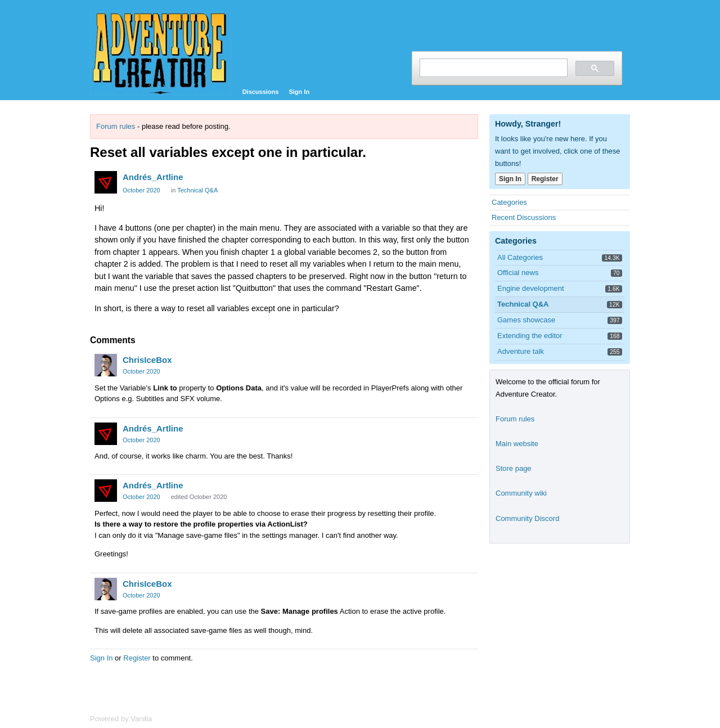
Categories (509, 202)
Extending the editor (530, 336)
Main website (517, 444)
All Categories (520, 257)
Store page (514, 468)
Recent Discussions (524, 217)
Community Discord (527, 518)
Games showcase (526, 320)
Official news (518, 273)
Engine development (531, 288)
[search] (492, 68)
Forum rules (116, 126)
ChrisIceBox (147, 360)
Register (137, 658)
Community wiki (521, 493)
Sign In (299, 92)
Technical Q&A (197, 190)
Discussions (261, 92)
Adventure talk (521, 351)
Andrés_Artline (153, 177)
